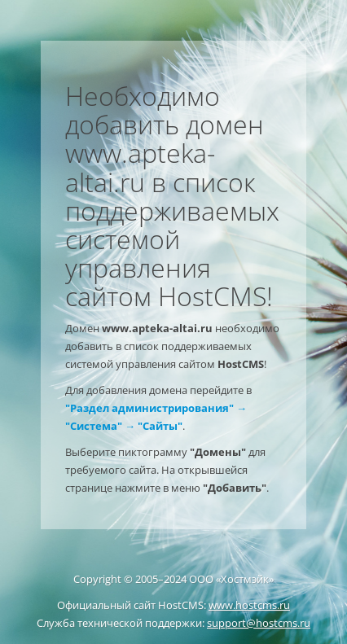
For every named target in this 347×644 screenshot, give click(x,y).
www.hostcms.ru (249, 605)
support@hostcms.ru (259, 623)
